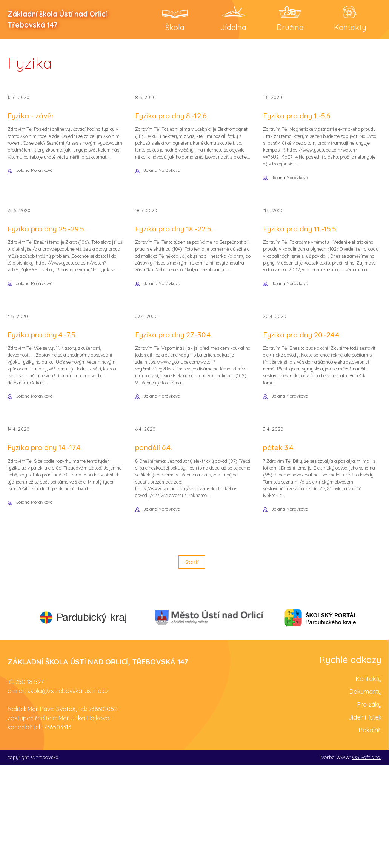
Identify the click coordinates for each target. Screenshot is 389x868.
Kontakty (369, 782)
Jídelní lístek (365, 821)
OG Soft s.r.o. (367, 860)
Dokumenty (365, 795)
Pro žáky (369, 808)
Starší (192, 663)
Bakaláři (370, 833)
